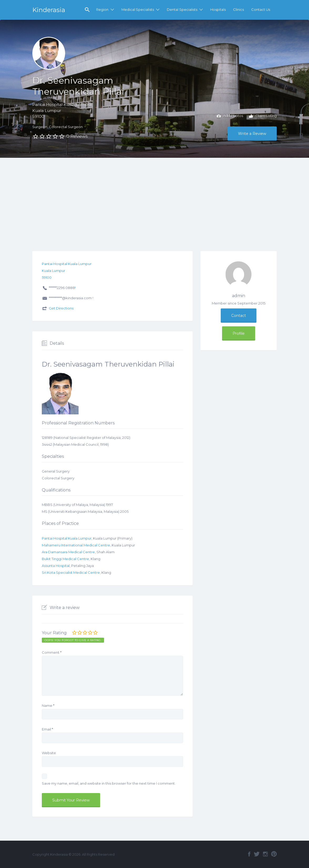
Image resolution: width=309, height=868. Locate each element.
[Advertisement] (154, 197)
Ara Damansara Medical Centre (68, 552)
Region (102, 9)
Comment (52, 652)
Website (49, 753)
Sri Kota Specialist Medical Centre (71, 572)
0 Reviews (77, 136)
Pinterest (274, 854)
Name (48, 705)
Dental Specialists (182, 9)
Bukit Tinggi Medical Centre (65, 559)
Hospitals (218, 9)
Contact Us (261, 9)
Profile (239, 333)
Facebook (249, 854)
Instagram (265, 854)
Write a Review (252, 134)
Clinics (238, 9)
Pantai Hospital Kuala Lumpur (67, 538)
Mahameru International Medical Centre (76, 545)
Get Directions (61, 308)
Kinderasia (49, 10)
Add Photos (230, 116)
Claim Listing (263, 116)
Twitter (257, 854)
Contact (239, 316)
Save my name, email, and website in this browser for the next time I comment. (109, 783)
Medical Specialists (138, 9)
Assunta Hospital (56, 566)
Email (47, 729)
